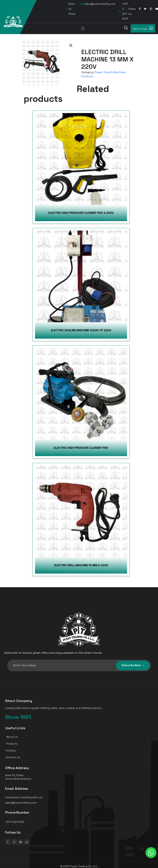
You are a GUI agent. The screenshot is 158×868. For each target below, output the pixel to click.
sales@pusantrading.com (98, 4)
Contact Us (11, 757)
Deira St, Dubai (71, 9)
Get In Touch (143, 28)
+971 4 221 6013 (124, 11)
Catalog (9, 750)
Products (10, 744)
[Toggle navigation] (83, 28)
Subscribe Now (133, 665)
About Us (10, 737)
